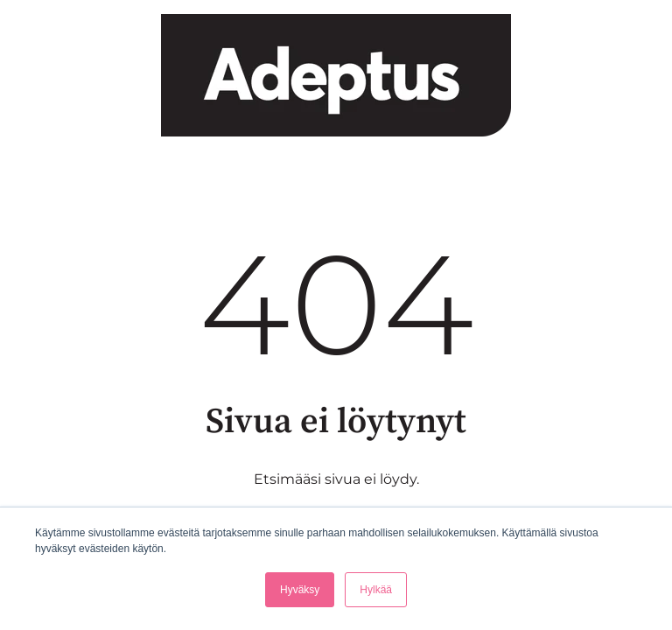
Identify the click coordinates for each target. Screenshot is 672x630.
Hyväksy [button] (300, 590)
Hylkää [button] (376, 590)
